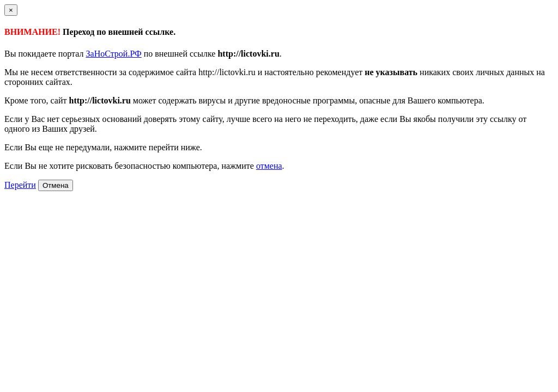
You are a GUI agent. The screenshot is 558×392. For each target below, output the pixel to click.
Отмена (56, 185)
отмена (269, 166)
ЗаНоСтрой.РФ (114, 54)
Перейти (20, 185)
